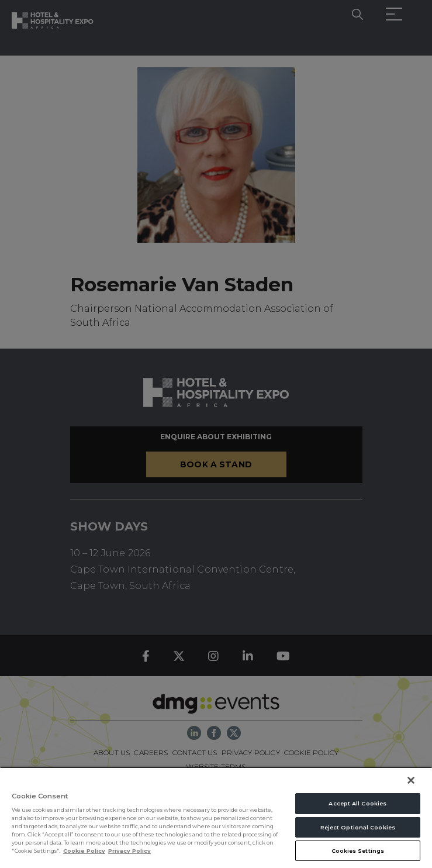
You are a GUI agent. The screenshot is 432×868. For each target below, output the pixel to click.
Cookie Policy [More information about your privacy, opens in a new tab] (84, 851)
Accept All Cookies (357, 803)
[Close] (411, 780)
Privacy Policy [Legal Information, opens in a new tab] (129, 851)
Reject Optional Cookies (358, 827)
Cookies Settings (358, 851)
